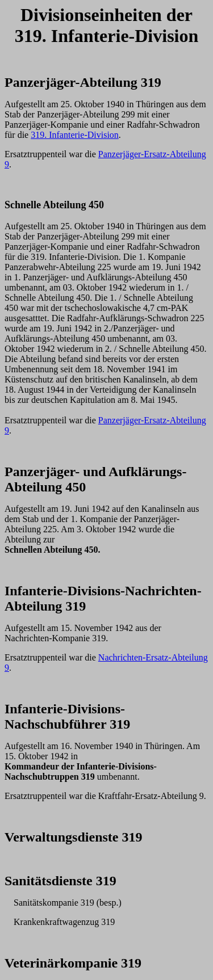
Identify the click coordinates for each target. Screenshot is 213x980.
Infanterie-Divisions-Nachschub (65, 716)
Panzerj (27, 82)
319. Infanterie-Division (75, 135)
